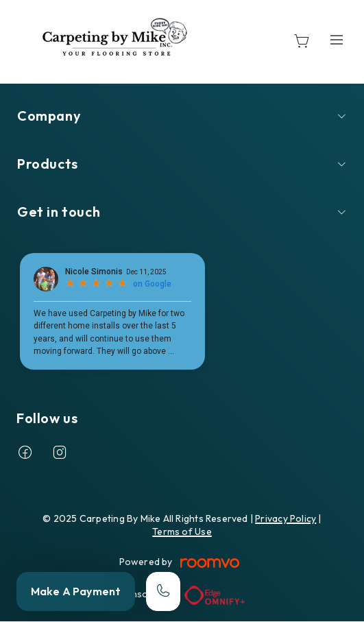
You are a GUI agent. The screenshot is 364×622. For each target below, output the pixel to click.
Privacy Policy (286, 518)
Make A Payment (76, 591)
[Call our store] (163, 591)
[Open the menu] (337, 39)
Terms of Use (182, 531)
